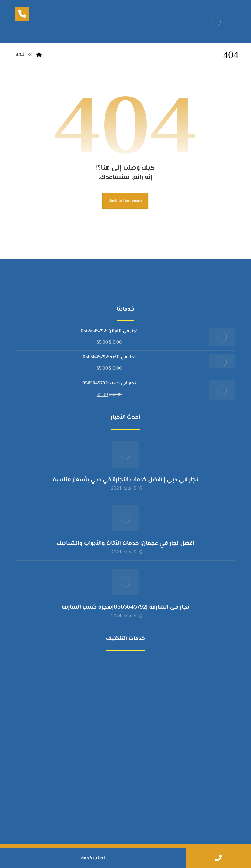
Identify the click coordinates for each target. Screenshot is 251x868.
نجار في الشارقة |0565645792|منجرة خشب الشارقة (125, 607)
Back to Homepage (125, 201)
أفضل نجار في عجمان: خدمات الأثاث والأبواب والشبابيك (125, 544)
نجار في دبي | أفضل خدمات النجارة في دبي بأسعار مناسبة (125, 480)
